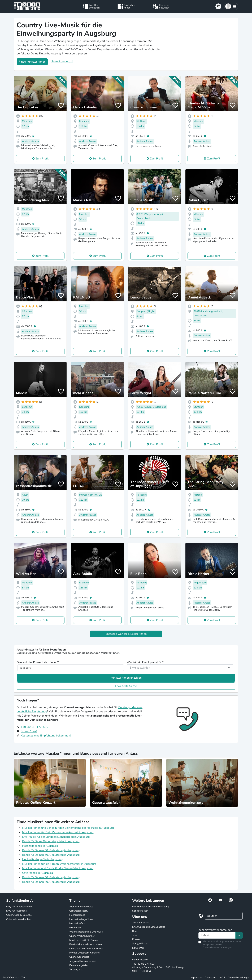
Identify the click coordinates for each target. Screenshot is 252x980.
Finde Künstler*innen (32, 62)
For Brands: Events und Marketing (151, 907)
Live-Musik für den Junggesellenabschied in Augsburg (56, 837)
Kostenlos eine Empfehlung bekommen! (46, 736)
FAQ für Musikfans (16, 911)
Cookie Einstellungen (239, 978)
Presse (136, 939)
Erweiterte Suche (126, 686)
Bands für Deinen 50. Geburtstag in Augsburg (51, 850)
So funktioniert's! (62, 62)
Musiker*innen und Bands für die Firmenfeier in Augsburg (58, 868)
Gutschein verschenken (19, 919)
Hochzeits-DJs (77, 923)
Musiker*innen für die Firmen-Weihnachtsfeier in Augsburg (59, 864)
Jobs (135, 935)
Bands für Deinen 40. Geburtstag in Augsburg (51, 882)
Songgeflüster (140, 911)
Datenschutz (211, 978)
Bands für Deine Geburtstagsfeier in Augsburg (51, 841)
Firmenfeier (75, 928)
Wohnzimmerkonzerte (81, 907)
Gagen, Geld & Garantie (19, 915)
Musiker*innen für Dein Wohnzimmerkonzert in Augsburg (58, 832)
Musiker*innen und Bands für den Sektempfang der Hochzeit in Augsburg (68, 828)
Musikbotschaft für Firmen (84, 940)
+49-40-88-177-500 (34, 727)
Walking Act (76, 970)
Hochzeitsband (77, 915)
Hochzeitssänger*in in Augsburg (42, 859)
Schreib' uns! (29, 731)
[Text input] (217, 935)
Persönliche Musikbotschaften (86, 944)
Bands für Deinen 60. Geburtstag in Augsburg (51, 855)
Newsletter (138, 948)
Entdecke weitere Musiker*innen (126, 634)
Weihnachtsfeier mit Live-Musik (86, 932)
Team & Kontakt (141, 923)
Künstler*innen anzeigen (126, 678)
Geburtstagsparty (79, 911)
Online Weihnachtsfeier (82, 936)
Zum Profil (42, 159)
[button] (231, 6)
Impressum (196, 978)
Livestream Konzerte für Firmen (86, 949)
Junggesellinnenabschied (83, 961)
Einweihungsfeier (79, 965)
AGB (223, 978)
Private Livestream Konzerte (84, 953)
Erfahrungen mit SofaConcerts (149, 927)
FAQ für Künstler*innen (19, 907)
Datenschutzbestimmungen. (218, 948)
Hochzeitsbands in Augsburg (40, 846)
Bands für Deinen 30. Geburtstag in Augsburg (51, 877)
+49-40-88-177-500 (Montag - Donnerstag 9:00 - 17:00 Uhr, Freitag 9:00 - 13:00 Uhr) (158, 967)
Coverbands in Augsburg (38, 873)
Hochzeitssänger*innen (82, 919)
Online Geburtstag (79, 957)
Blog (135, 931)
